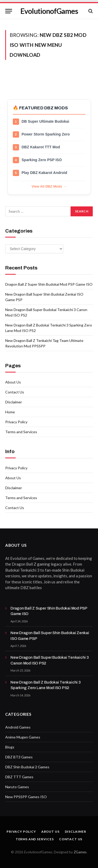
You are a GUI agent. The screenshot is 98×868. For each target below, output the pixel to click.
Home (10, 412)
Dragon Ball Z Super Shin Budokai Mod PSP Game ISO (49, 284)
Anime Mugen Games (23, 737)
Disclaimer (14, 402)
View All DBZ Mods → (49, 186)
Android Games (18, 727)
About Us (13, 382)
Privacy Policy (16, 422)
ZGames (80, 852)
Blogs (10, 747)
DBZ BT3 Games (19, 757)
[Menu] (9, 11)
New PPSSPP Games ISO (26, 797)
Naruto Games (17, 787)
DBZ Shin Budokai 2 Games (27, 767)
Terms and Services (21, 432)
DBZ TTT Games (19, 777)
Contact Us (15, 392)
